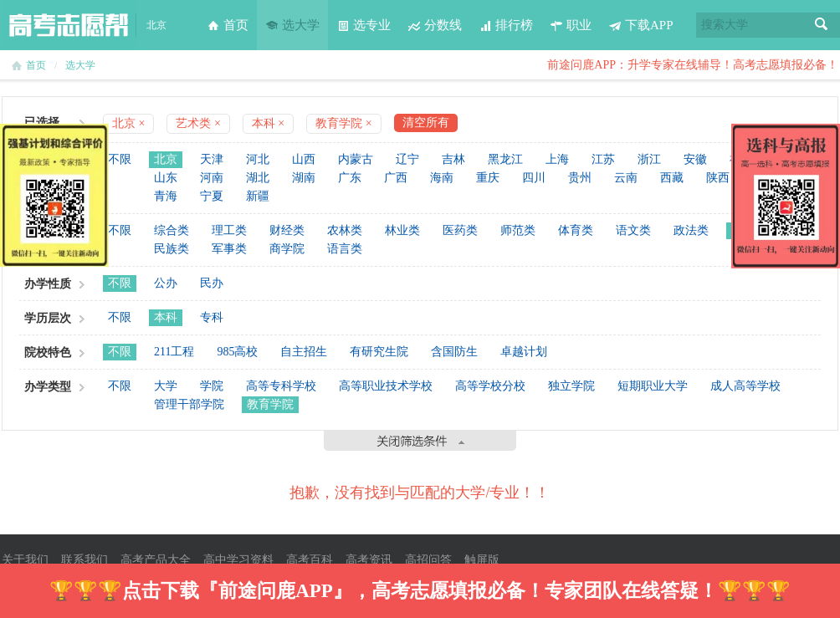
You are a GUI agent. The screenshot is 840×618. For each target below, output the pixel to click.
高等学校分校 (490, 386)
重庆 (488, 178)
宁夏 (212, 196)
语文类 (633, 230)
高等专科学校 (281, 386)
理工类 (229, 230)
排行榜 (506, 25)
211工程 (174, 352)
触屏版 (482, 560)
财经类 (287, 230)
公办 (166, 283)
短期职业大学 (653, 386)
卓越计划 (524, 352)
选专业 (364, 25)
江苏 (603, 159)
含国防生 (454, 352)
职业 (571, 25)
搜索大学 (725, 25)
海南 (442, 178)
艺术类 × (198, 123)
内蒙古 (356, 159)
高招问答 (428, 560)
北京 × (128, 123)
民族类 (172, 249)
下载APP (641, 25)
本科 (166, 317)
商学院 (287, 249)
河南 (212, 178)
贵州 (580, 178)
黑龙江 (505, 159)
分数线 (435, 25)
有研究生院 (379, 352)
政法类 (691, 230)
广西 (396, 178)
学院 (212, 386)
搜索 (822, 25)
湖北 (258, 178)
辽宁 (407, 159)
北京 (166, 159)
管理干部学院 (189, 404)
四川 (534, 178)
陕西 (718, 178)
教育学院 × (343, 123)
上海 (557, 159)
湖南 (304, 178)
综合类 (172, 230)
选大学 (292, 25)
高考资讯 (369, 560)
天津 (212, 159)
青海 (166, 196)
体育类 (576, 230)
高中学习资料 (238, 560)
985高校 (237, 352)
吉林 (453, 159)
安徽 (695, 159)
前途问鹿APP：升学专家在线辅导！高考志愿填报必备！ (693, 65)
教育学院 (270, 404)
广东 (350, 178)
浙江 (649, 159)
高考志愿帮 (69, 25)
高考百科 (310, 560)
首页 (228, 25)
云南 (626, 178)
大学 (166, 386)
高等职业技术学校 (386, 386)
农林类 (345, 230)
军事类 (229, 249)
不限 (120, 159)
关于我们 (25, 560)
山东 (166, 178)
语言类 (345, 249)
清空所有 (426, 123)
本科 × (268, 123)
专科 (212, 317)
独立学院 (571, 386)
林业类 (402, 230)
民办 (212, 283)
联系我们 (85, 560)
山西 (304, 159)
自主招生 (304, 352)
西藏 (672, 178)
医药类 (460, 230)
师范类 (518, 230)
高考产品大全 (156, 560)
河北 (258, 159)
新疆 (258, 196)
